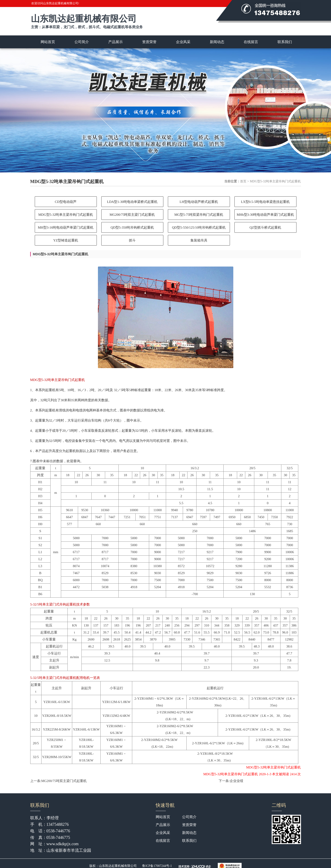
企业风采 (183, 42)
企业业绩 (236, 781)
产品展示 (116, 42)
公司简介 (82, 42)
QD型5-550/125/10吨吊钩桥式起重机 (199, 227)
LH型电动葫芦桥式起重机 (199, 202)
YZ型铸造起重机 (66, 240)
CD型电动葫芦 (66, 202)
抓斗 (132, 240)
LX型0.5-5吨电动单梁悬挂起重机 (265, 202)
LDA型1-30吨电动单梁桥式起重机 (132, 202)
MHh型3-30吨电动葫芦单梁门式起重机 (265, 215)
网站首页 (48, 42)
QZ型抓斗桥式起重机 (265, 227)
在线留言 (251, 42)
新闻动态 (217, 42)
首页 (243, 181)
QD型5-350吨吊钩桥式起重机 (132, 227)
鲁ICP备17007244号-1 (157, 866)
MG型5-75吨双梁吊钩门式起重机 (199, 215)
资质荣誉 (149, 42)
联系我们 (285, 42)
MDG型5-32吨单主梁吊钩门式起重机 (66, 215)
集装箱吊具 (199, 240)
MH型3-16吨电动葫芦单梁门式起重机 (66, 227)
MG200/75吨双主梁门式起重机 (132, 215)
